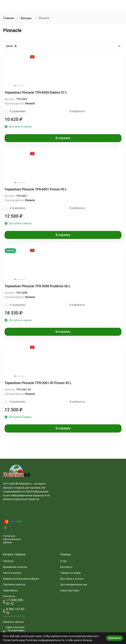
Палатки (8, 561)
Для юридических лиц (74, 584)
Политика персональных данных (12, 539)
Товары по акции (70, 573)
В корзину (63, 138)
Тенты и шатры (12, 573)
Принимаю (115, 638)
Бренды (26, 18)
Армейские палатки (15, 567)
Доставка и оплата (72, 579)
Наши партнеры (70, 590)
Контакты (66, 567)
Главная (8, 18)
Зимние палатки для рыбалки (21, 579)
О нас (63, 561)
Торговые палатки (14, 584)
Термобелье (10, 590)
